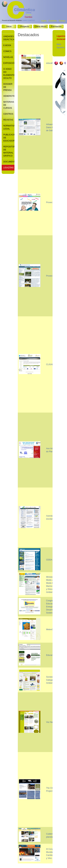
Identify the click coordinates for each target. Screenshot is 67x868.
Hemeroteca (8, 96)
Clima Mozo (41, 26)
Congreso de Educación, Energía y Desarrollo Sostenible (52, 607)
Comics (7, 51)
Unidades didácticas (8, 38)
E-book (7, 45)
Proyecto (25, 26)
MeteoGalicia (52, 629)
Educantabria (52, 655)
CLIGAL (50, 364)
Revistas (8, 120)
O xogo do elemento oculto (8, 74)
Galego (62, 21)
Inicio (9, 26)
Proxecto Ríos (52, 276)
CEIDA (49, 560)
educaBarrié (52, 63)
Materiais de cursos (8, 105)
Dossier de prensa (8, 87)
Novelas (8, 57)
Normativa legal (8, 127)
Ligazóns (8, 168)
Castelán (53, 21)
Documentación (8, 162)
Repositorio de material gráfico (8, 151)
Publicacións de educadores (8, 138)
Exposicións (8, 63)
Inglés (44, 21)
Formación (56, 26)
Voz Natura (51, 722)
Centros (8, 114)
